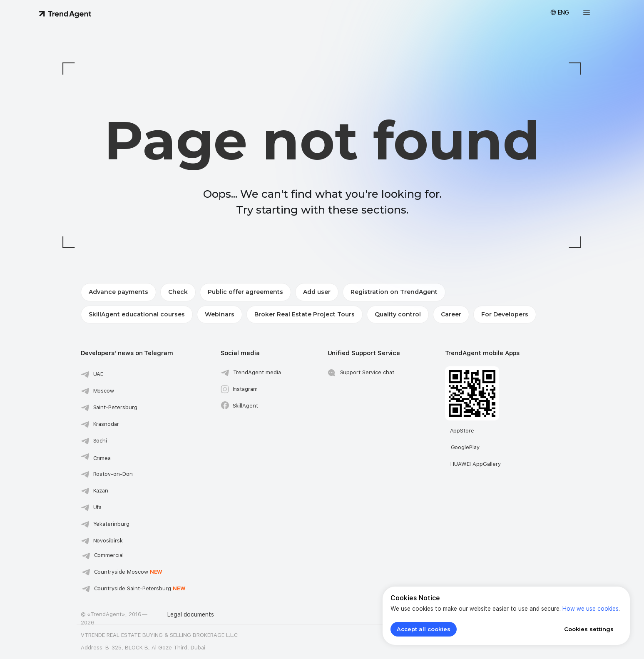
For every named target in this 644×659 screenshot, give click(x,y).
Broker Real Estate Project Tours (305, 314)
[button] (587, 12)
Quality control (398, 314)
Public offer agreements (245, 292)
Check (178, 292)
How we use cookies (591, 609)
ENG (563, 12)
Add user (317, 292)
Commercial (109, 555)
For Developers (505, 314)
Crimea (102, 458)
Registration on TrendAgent (394, 292)
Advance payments (118, 292)
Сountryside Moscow (128, 572)
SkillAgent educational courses (137, 314)
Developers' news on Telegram (127, 353)
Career (451, 314)
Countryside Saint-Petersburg (140, 588)
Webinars (220, 314)
